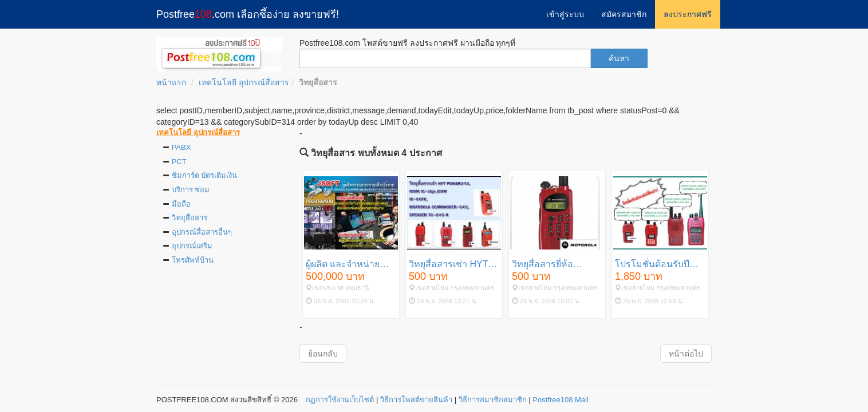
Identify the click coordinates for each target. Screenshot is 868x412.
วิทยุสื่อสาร (190, 218)
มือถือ (181, 204)
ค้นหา (619, 58)
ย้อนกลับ (323, 354)
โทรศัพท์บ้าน (193, 260)
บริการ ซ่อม (191, 190)
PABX (182, 147)
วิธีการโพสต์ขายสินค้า (416, 400)
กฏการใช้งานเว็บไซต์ (340, 400)
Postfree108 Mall (561, 400)
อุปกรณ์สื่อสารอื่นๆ (202, 232)
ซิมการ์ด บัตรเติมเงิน (205, 175)
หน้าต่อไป (686, 354)
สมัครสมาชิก (624, 14)
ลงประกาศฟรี (688, 14)
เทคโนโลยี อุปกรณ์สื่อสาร (244, 82)
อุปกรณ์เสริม (192, 246)
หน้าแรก (171, 82)
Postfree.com (248, 14)
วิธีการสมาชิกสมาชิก (493, 400)
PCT (179, 162)
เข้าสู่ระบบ (565, 14)
